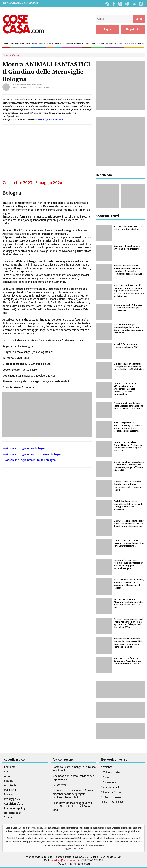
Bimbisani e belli (110, 787)
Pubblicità (10, 790)
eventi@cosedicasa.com (51, 119)
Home (7, 55)
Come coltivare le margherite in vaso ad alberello (74, 769)
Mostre (16, 55)
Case (6, 44)
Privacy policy (12, 799)
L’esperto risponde (134, 44)
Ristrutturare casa (20, 44)
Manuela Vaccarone (32, 85)
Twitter (134, 4)
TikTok (141, 4)
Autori (8, 776)
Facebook (114, 4)
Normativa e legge (115, 44)
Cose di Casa (23, 24)
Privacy (8, 794)
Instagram (120, 4)
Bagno (58, 44)
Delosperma (60, 785)
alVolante (107, 767)
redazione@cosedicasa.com (65, 860)
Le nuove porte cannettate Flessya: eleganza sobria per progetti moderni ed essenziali (73, 794)
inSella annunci (110, 782)
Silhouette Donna (111, 792)
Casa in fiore (98, 44)
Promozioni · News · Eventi (21, 4)
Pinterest (127, 4)
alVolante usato (110, 772)
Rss (107, 4)
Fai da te (86, 44)
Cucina (50, 44)
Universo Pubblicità (112, 802)
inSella (105, 777)
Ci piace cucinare (111, 797)
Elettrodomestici (72, 44)
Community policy (15, 808)
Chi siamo (10, 767)
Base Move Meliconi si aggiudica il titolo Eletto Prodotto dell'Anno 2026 (72, 806)
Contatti (9, 772)
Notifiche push (13, 813)
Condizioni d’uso (14, 804)
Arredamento (38, 44)
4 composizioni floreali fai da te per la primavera (73, 778)
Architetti (10, 785)
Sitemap (9, 817)
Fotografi (10, 781)
